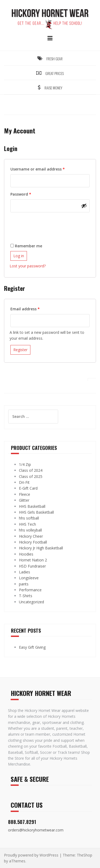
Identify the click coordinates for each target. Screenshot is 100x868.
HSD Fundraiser (32, 566)
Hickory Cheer (31, 536)
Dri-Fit (24, 482)
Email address (33, 308)
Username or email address (46, 169)
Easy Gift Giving (32, 647)
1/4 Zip (25, 464)
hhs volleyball (30, 530)
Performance (30, 590)
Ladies (25, 572)
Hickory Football (33, 542)
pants (24, 584)
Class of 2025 (31, 476)
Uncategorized (31, 602)
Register (20, 350)
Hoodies (26, 554)
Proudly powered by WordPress (31, 855)
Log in (19, 256)
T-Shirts (26, 596)
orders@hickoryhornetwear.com (36, 830)
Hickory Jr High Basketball (41, 548)
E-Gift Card (28, 488)
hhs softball (29, 518)
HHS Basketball (32, 506)
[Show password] (84, 206)
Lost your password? (28, 266)
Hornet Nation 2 (33, 560)
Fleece (25, 494)
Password (29, 194)
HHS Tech (27, 524)
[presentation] (50, 225)
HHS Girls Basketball (36, 512)
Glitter (24, 500)
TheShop (85, 855)
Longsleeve (29, 578)
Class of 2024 (31, 470)
